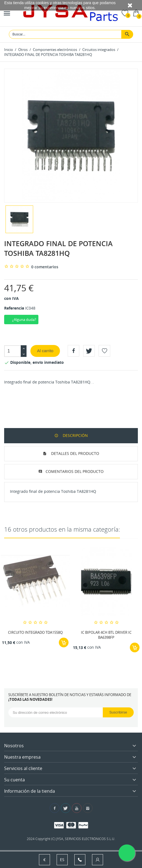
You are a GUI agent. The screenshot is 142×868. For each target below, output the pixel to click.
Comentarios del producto (75, 471)
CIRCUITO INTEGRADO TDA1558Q (35, 632)
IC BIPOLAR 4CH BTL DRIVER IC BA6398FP (106, 635)
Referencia (14, 308)
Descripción (75, 435)
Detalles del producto (75, 453)
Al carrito (45, 351)
